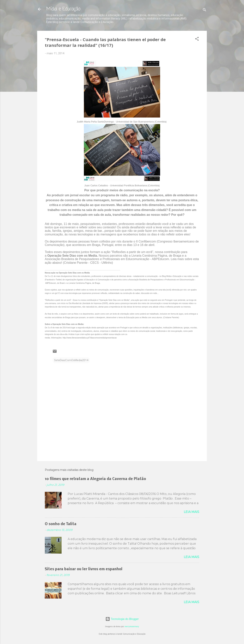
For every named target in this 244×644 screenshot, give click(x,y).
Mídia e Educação (63, 9)
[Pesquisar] (205, 10)
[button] (197, 39)
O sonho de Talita (61, 524)
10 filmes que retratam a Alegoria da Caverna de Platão (95, 479)
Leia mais (191, 512)
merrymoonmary (132, 627)
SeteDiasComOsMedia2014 (71, 360)
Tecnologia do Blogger (122, 619)
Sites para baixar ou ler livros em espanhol (84, 569)
